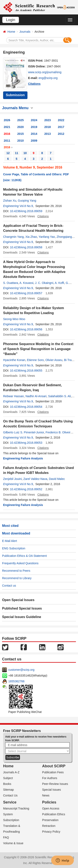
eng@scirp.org (48, 78)
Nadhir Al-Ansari (36, 396)
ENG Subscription (14, 548)
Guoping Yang (27, 201)
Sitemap (8, 790)
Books (7, 784)
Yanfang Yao (47, 237)
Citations (34, 84)
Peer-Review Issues (55, 784)
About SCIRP (54, 766)
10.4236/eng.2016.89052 (26, 489)
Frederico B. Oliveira (59, 432)
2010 (20, 141)
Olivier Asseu (54, 360)
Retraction (49, 826)
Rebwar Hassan (14, 396)
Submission (15, 95)
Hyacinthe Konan (14, 360)
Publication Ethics (54, 814)
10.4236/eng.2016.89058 (26, 247)
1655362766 (16, 681)
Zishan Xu (10, 201)
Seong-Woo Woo (14, 319)
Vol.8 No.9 (26, 206)
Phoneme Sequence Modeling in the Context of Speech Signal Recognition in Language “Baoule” (38, 349)
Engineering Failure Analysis (23, 458)
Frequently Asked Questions (20, 563)
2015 (20, 134)
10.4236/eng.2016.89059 (26, 211)
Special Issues (52, 790)
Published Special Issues (22, 608)
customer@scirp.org (21, 670)
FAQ (6, 837)
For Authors (50, 778)
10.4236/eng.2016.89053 (26, 443)
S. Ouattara (11, 283)
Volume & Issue (13, 843)
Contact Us (10, 795)
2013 (48, 134)
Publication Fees (53, 772)
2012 (61, 134)
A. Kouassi (27, 283)
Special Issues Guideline (22, 617)
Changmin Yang (13, 237)
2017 (61, 127)
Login (11, 20)
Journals (25, 32)
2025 (20, 120)
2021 (7, 127)
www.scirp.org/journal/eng (45, 72)
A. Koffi (59, 283)
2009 (34, 141)
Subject (8, 778)
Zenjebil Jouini (12, 479)
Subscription (11, 820)
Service (10, 802)
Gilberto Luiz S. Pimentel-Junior (24, 432)
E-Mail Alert (10, 541)
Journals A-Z (11, 772)
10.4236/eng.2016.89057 (26, 293)
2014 (34, 134)
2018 (48, 127)
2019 (34, 127)
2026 (7, 120)
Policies (49, 802)
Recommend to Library (17, 578)
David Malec (57, 479)
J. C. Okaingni (44, 283)
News (46, 795)
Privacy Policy (51, 832)
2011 (7, 141)
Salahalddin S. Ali (59, 396)
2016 (7, 134)
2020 (20, 127)
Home (11, 32)
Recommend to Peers (16, 571)
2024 (34, 120)
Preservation (50, 820)
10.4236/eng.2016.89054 (26, 407)
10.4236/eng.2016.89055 (26, 371)
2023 (48, 120)
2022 (61, 120)
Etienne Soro (35, 360)
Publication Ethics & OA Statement (24, 556)
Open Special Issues (18, 600)
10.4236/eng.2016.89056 (26, 329)
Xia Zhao (31, 237)
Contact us (9, 586)
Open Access (51, 808)
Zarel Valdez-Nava (35, 479)
